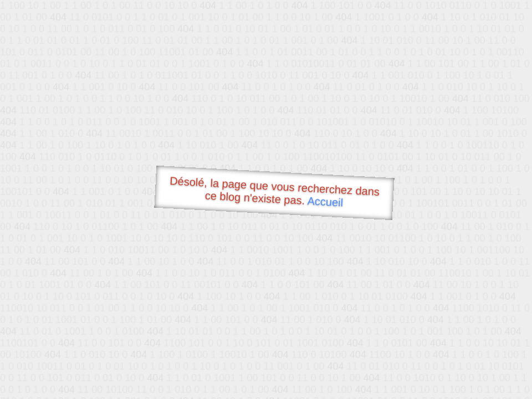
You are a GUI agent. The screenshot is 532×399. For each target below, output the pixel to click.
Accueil (325, 201)
